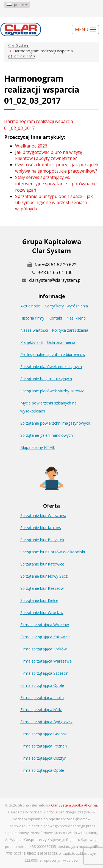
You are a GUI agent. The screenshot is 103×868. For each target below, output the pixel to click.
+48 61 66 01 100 (55, 272)
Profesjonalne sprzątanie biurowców (53, 354)
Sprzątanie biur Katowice (42, 564)
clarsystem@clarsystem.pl (52, 280)
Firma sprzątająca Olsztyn (43, 758)
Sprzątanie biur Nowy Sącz (44, 576)
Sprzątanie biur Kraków (41, 528)
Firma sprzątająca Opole (42, 685)
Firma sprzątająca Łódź (41, 710)
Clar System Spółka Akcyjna (74, 805)
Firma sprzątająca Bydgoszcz (46, 722)
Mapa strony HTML (38, 447)
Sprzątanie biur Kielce (39, 600)
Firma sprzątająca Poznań (44, 746)
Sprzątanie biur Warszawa (43, 515)
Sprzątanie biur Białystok (42, 540)
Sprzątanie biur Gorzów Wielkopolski (53, 552)
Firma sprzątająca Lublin (42, 697)
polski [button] (17, 5)
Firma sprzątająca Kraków (44, 649)
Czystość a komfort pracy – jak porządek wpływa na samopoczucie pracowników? (57, 168)
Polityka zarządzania (70, 330)
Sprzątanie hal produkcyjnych (46, 379)
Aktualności (30, 306)
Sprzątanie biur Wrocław (42, 613)
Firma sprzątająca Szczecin (44, 673)
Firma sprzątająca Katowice (45, 637)
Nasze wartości (34, 330)
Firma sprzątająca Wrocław (45, 625)
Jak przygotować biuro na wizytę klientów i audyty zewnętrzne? (49, 155)
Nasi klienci (76, 318)
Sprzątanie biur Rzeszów (42, 588)
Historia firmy (32, 318)
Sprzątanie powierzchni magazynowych (55, 423)
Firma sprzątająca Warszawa (46, 661)
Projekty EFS (32, 342)
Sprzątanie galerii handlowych (47, 435)
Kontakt (55, 318)
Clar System (19, 45)
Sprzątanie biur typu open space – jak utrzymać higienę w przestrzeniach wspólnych (54, 203)
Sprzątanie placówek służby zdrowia (52, 391)
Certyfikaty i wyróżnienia (66, 306)
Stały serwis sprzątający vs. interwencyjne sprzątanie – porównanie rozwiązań (56, 184)
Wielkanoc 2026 (31, 146)
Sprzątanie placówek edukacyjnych (51, 367)
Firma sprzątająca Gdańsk (44, 734)
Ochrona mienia (61, 342)
